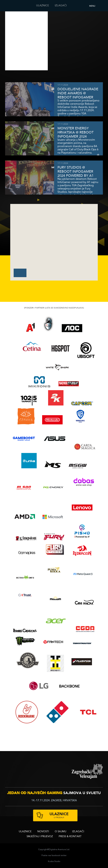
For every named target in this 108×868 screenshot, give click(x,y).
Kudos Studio (54, 862)
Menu (92, 6)
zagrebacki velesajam (87, 772)
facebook (56, 856)
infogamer (29, 771)
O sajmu (61, 832)
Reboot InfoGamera (13, 6)
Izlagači (61, 6)
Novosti (43, 832)
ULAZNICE (43, 6)
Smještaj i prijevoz (40, 837)
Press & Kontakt (70, 837)
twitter (64, 856)
